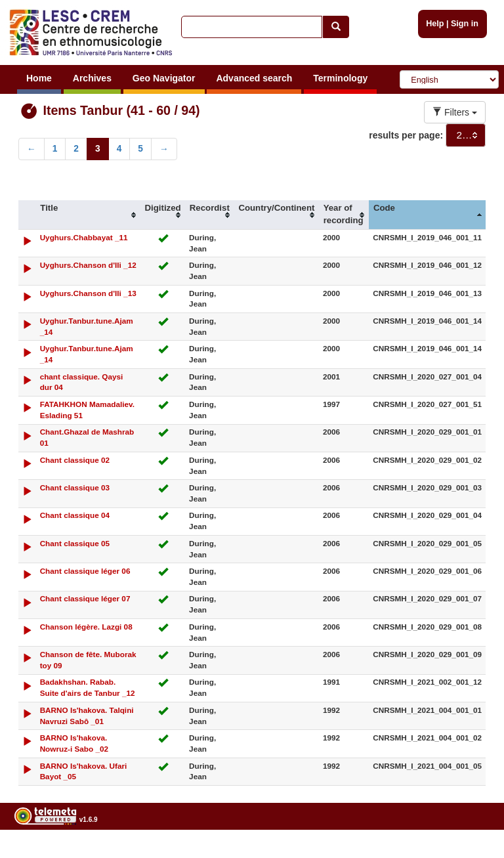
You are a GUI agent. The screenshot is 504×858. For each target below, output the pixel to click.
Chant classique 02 (75, 460)
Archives (92, 78)
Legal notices (472, 853)
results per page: (406, 135)
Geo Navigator (164, 78)
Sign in (465, 24)
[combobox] (466, 135)
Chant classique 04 (75, 515)
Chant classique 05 (75, 543)
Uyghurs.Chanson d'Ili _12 (88, 265)
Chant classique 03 (75, 487)
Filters (455, 112)
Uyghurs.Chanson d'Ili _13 (88, 293)
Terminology (340, 78)
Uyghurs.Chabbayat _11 (84, 237)
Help (435, 24)
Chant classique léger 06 (85, 571)
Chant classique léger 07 (85, 598)
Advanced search (254, 78)
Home (39, 78)
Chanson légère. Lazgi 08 (86, 627)
